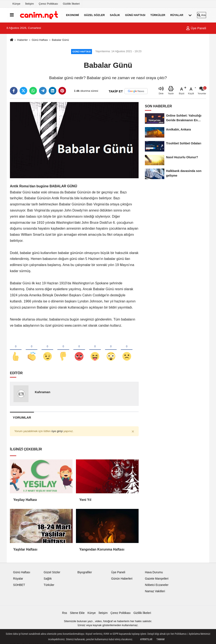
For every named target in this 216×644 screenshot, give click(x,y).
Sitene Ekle (77, 614)
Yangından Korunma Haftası (102, 550)
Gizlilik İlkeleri (71, 4)
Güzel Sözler (94, 15)
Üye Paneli (196, 28)
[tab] (22, 419)
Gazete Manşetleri (157, 580)
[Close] (133, 433)
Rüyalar (177, 15)
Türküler (158, 15)
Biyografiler (85, 574)
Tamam (161, 639)
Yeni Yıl (85, 501)
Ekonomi (72, 15)
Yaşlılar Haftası (25, 550)
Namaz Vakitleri (155, 592)
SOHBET (19, 586)
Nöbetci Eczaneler (157, 586)
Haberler (22, 40)
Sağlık (115, 15)
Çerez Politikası (48, 4)
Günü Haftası (135, 15)
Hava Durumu (154, 574)
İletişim (29, 4)
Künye (16, 4)
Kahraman (43, 393)
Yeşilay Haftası (25, 501)
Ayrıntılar (146, 639)
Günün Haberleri (122, 580)
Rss (65, 614)
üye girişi (57, 432)
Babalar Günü (60, 40)
